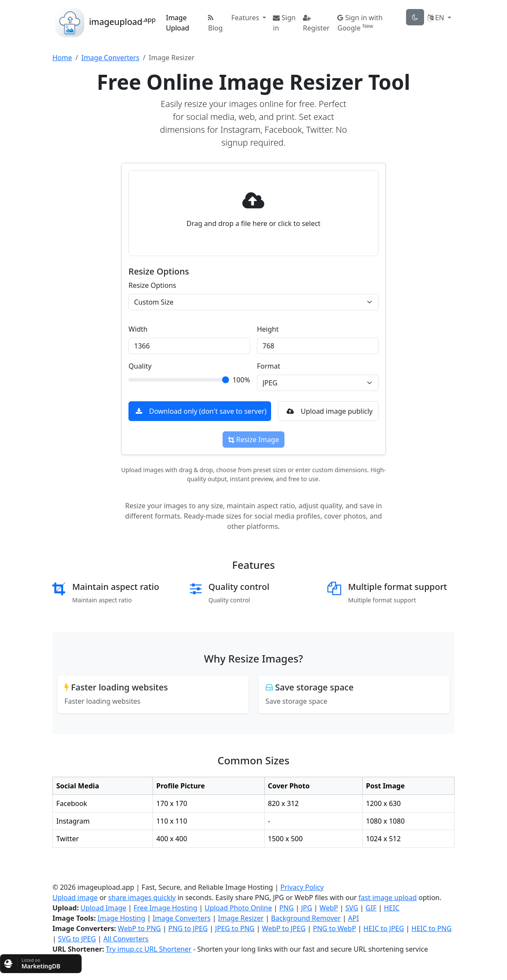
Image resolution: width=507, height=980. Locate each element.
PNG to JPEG (188, 928)
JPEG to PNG (235, 928)
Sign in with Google (360, 23)
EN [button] (437, 18)
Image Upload (177, 23)
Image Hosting (121, 918)
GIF (371, 908)
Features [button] (246, 18)
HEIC (391, 908)
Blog (215, 23)
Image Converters (110, 58)
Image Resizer (241, 918)
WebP (329, 908)
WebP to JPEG (284, 928)
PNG (287, 908)
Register (316, 23)
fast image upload (388, 898)
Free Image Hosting (165, 908)
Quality (140, 366)
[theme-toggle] (415, 17)
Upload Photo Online (238, 908)
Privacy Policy (302, 887)
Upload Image (103, 908)
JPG (307, 908)
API (353, 918)
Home (62, 58)
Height (268, 329)
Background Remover (306, 918)
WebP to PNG (139, 928)
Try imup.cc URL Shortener (148, 949)
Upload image (75, 898)
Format (269, 366)
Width (138, 329)
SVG (352, 908)
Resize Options (152, 285)
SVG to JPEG (77, 939)
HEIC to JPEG (384, 928)
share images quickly (142, 898)
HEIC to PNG (432, 928)
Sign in (284, 23)
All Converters (126, 939)
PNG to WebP (334, 928)
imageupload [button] (104, 23)
